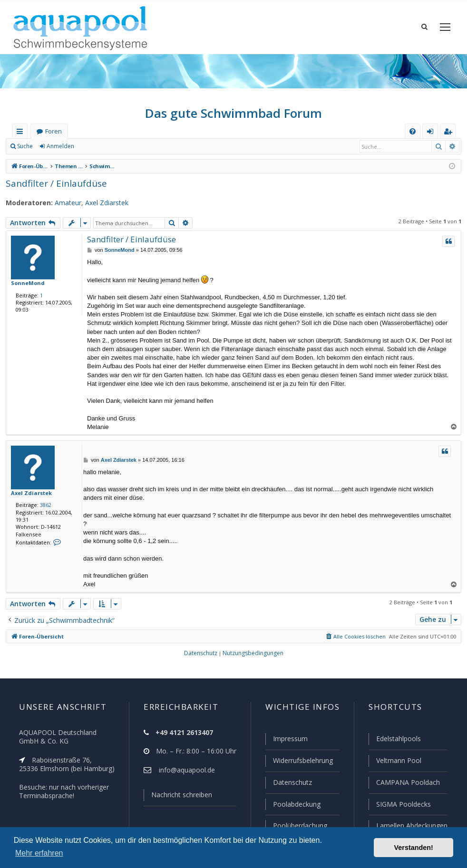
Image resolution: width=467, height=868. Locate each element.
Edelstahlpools (398, 741)
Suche (25, 147)
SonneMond (26, 284)
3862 (44, 506)
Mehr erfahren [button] (39, 853)
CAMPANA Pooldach (407, 783)
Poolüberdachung (296, 826)
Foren (53, 132)
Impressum (286, 741)
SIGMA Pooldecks (403, 805)
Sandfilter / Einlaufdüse (52, 184)
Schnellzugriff (22, 134)
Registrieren (102, 147)
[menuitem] (413, 132)
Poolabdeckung (293, 805)
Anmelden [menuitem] (432, 134)
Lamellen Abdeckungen (411, 826)
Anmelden (60, 147)
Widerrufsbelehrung (299, 762)
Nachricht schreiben (178, 797)
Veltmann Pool (398, 762)
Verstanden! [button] (414, 848)
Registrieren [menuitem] (450, 134)
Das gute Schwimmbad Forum (234, 114)
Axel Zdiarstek (100, 204)
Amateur (63, 204)
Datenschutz (288, 783)
